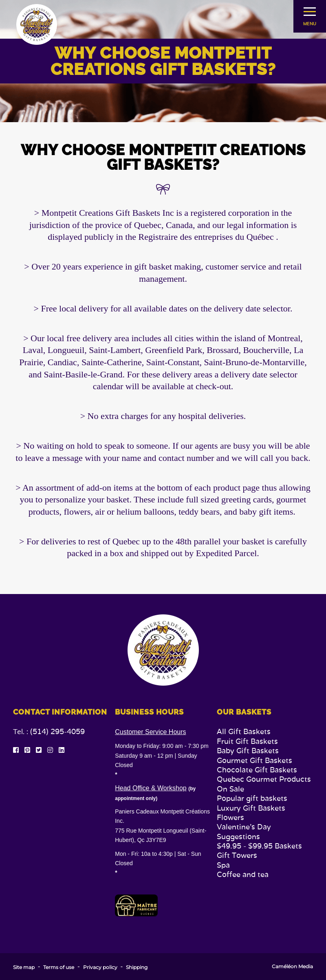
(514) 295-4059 (57, 731)
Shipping (137, 967)
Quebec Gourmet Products (264, 779)
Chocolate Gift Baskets (257, 770)
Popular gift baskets (252, 798)
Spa (223, 865)
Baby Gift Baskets (248, 751)
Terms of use (59, 967)
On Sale (230, 789)
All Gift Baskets (244, 731)
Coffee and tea (243, 874)
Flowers (230, 817)
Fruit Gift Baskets (247, 741)
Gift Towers (237, 855)
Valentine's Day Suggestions (244, 831)
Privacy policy (100, 967)
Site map (24, 967)
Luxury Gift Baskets (251, 808)
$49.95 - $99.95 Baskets (259, 846)
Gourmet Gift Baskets (254, 760)
